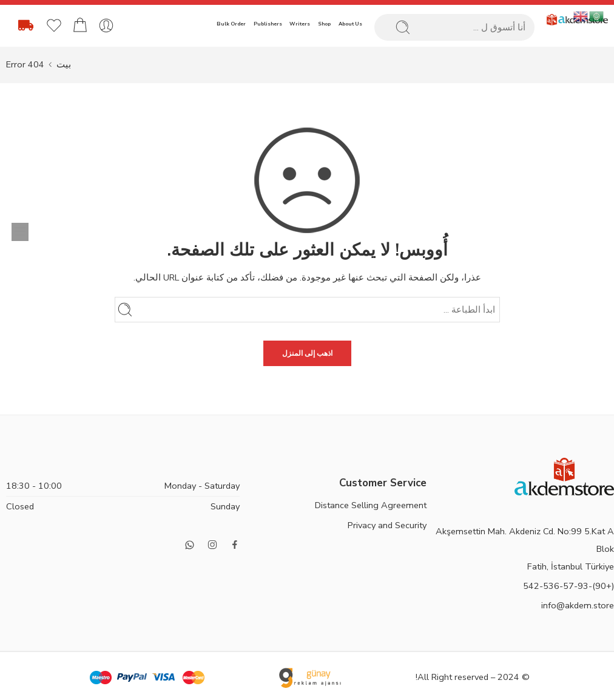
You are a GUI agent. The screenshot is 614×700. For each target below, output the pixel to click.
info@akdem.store (578, 605)
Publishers (268, 24)
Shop (324, 24)
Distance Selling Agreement (371, 505)
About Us (350, 24)
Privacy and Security (387, 525)
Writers (300, 24)
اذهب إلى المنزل (307, 353)
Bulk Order (231, 24)
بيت (64, 64)
